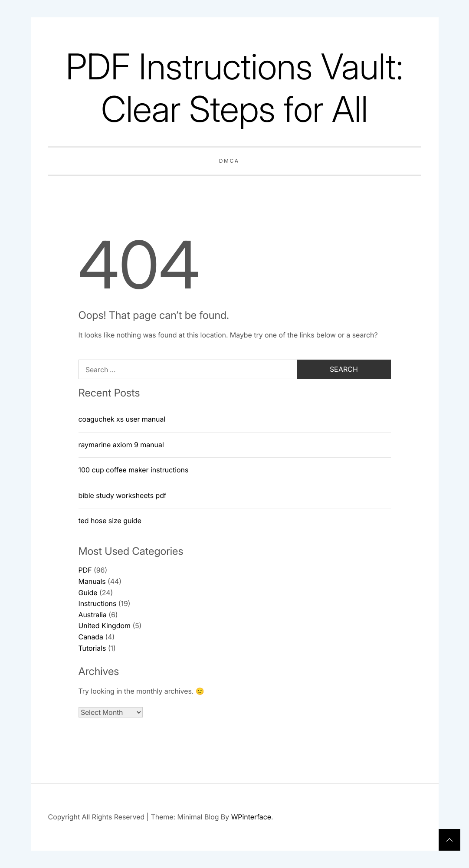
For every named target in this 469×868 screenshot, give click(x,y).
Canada (91, 637)
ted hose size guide (110, 521)
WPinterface (251, 817)
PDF (85, 570)
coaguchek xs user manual (122, 419)
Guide (88, 593)
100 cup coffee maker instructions (134, 470)
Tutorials (92, 648)
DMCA (229, 161)
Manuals (92, 581)
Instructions (98, 603)
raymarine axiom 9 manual (121, 445)
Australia (93, 615)
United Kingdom (105, 626)
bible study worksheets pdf (123, 495)
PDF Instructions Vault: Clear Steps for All (234, 88)
